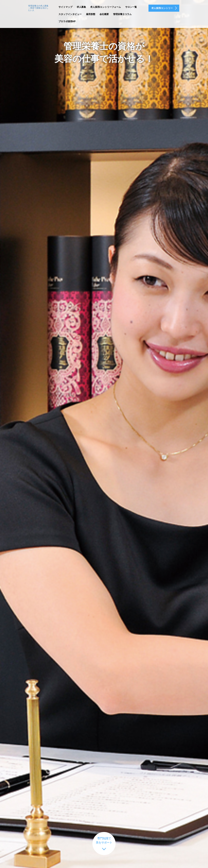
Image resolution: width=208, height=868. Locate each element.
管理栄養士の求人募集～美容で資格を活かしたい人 (38, 8)
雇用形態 (91, 14)
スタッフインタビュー (70, 14)
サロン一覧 (131, 7)
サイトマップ (65, 7)
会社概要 (104, 14)
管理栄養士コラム (122, 14)
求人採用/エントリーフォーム (106, 7)
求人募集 (81, 7)
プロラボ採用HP (67, 21)
